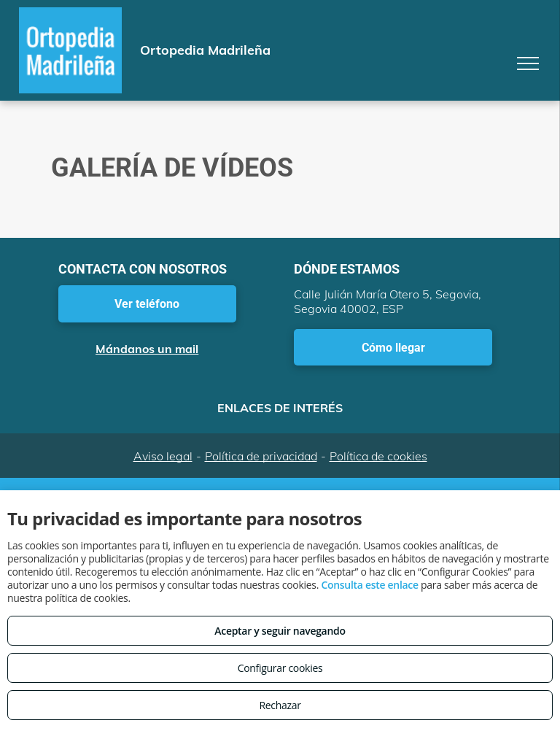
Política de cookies (378, 456)
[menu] (528, 63)
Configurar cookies (280, 668)
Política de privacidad (261, 456)
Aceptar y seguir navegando (280, 631)
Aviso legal (163, 456)
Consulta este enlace (369, 585)
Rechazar (280, 705)
